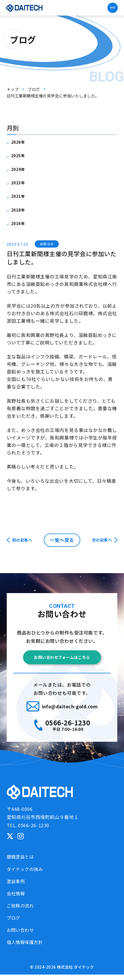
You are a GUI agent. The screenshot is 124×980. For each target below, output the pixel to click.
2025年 (20, 155)
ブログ (15, 923)
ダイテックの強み (28, 874)
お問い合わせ (23, 935)
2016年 (20, 223)
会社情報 (17, 898)
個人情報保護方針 (28, 947)
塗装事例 (17, 886)
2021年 (20, 196)
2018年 (20, 210)
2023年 (20, 182)
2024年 (20, 169)
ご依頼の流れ (23, 911)
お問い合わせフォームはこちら (62, 660)
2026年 (20, 142)
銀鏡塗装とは (23, 862)
